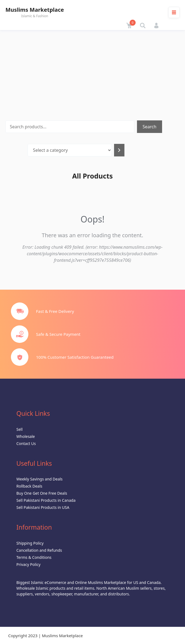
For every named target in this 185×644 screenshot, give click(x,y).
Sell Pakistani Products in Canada (46, 500)
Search (150, 127)
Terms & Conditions (34, 557)
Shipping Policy (30, 543)
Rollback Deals (29, 486)
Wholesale (26, 436)
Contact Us (26, 443)
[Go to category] (119, 150)
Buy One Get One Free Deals (42, 493)
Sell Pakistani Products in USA (43, 507)
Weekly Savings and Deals (39, 479)
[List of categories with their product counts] (70, 150)
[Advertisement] (92, 71)
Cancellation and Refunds (39, 550)
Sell (20, 429)
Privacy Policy (28, 564)
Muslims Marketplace (35, 10)
